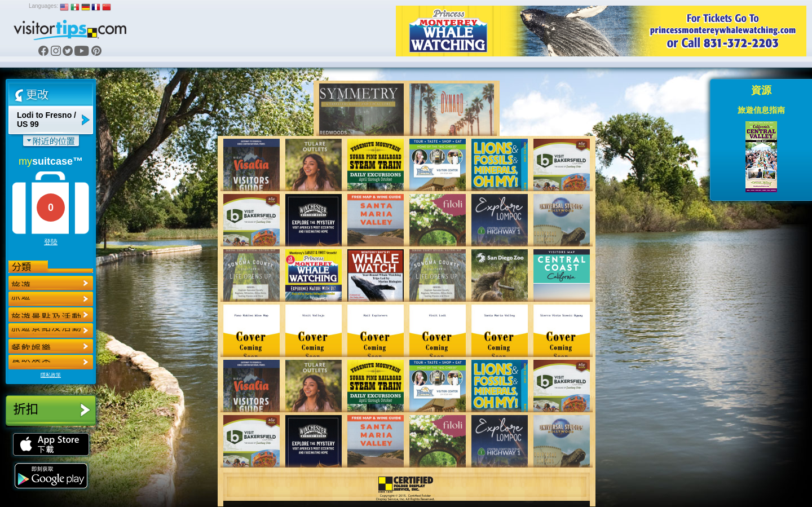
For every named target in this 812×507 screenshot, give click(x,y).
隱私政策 (51, 375)
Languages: (43, 6)
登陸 (51, 242)
